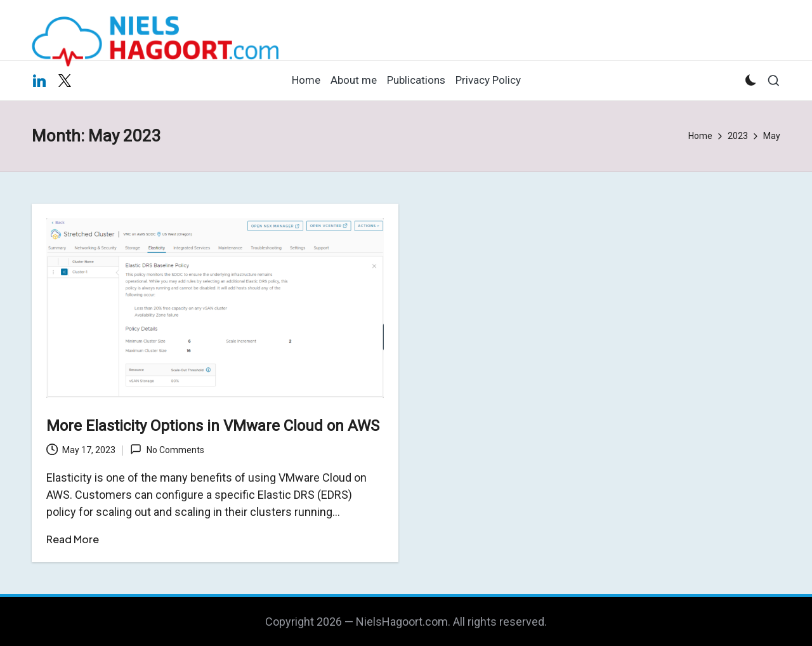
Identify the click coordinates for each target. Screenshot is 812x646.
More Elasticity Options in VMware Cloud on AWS (213, 426)
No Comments (167, 449)
